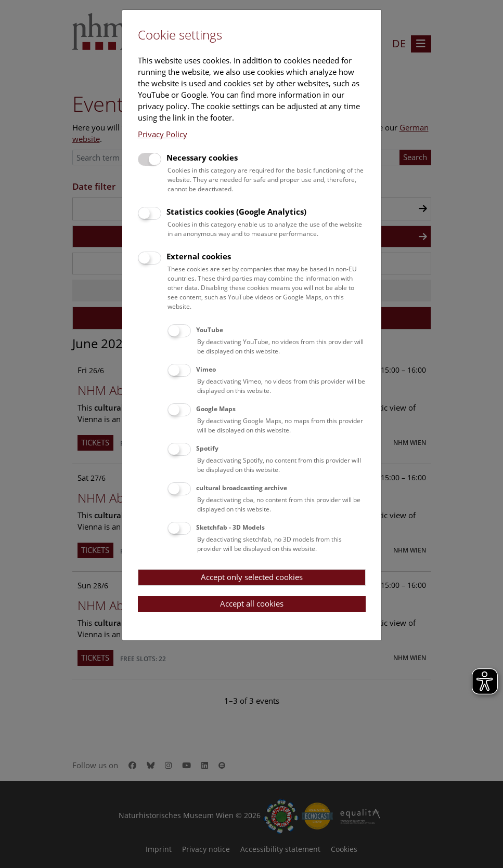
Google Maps (216, 409)
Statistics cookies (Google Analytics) (236, 212)
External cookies (199, 256)
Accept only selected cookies (252, 577)
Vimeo (206, 369)
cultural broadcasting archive (242, 488)
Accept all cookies (252, 603)
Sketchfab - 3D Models (230, 527)
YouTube (210, 330)
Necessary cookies (202, 157)
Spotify (207, 448)
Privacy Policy (163, 134)
